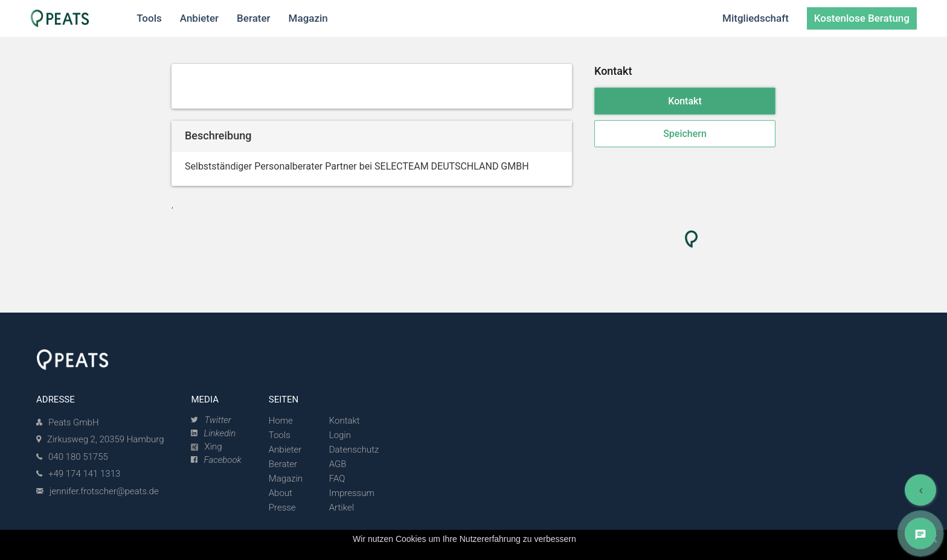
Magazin (286, 479)
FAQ (337, 479)
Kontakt (685, 101)
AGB (338, 464)
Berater (283, 464)
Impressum (352, 493)
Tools (280, 435)
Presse (282, 507)
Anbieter (285, 450)
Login (340, 435)
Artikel (342, 507)
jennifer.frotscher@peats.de (104, 491)
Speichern (685, 134)
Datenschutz (354, 450)
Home (281, 421)
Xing (206, 447)
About (281, 493)
